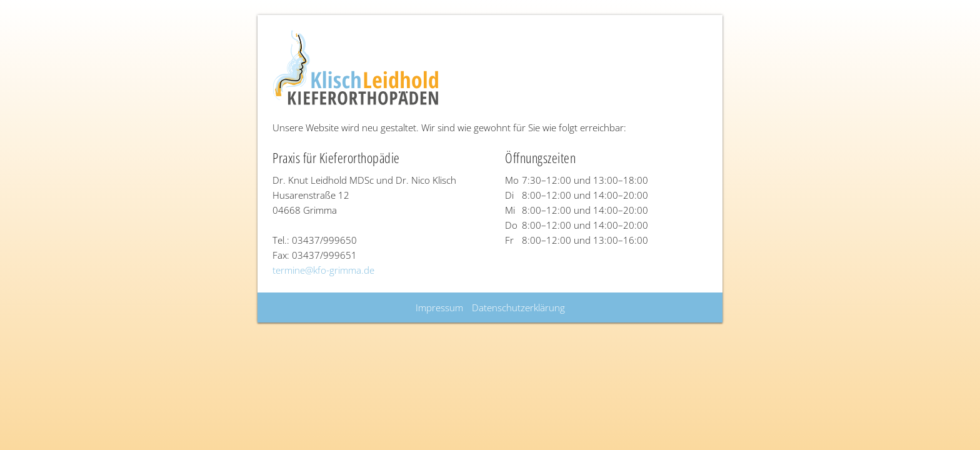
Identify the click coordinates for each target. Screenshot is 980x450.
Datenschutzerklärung (518, 307)
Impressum (439, 307)
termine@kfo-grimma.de (323, 270)
